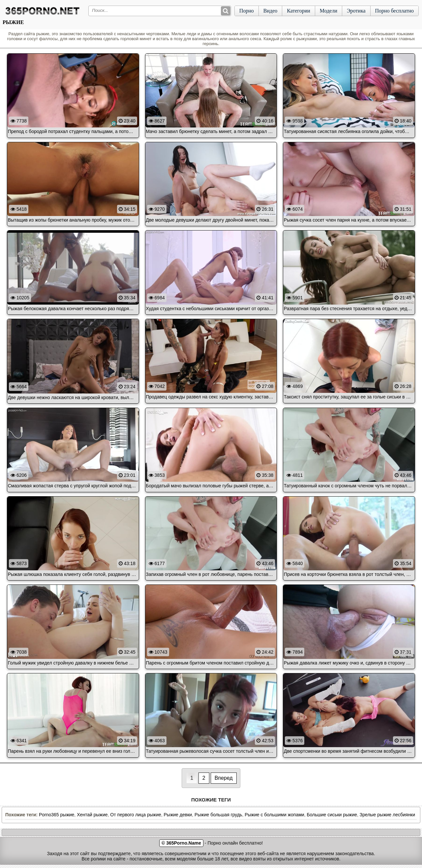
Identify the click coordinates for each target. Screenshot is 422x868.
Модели (329, 11)
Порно (247, 11)
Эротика (356, 11)
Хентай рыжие (92, 815)
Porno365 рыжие (57, 815)
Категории (299, 11)
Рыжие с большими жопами (274, 815)
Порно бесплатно (394, 11)
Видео (270, 11)
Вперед (224, 778)
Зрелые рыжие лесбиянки (387, 815)
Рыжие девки (178, 815)
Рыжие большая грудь (218, 815)
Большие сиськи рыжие (332, 815)
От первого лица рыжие (136, 815)
